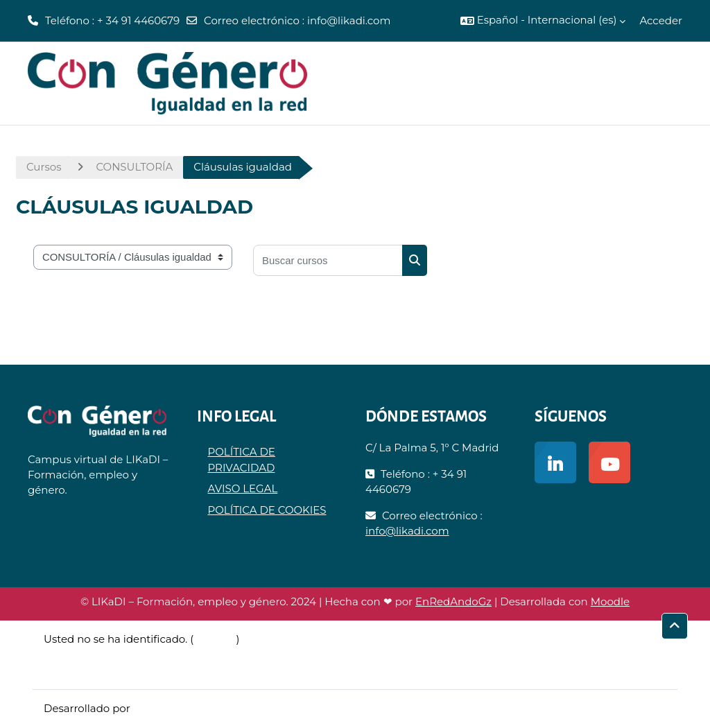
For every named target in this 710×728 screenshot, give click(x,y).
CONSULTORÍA (134, 167)
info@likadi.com (349, 20)
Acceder (661, 20)
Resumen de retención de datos (127, 654)
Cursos (44, 167)
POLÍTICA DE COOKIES (267, 510)
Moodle (610, 601)
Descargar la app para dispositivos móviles (154, 670)
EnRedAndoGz (453, 601)
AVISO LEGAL (243, 488)
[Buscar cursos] (328, 260)
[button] (543, 21)
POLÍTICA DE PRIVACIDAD (242, 460)
